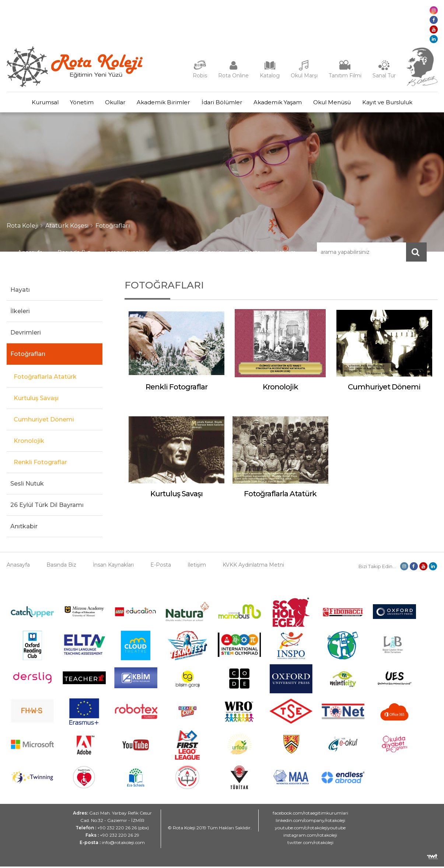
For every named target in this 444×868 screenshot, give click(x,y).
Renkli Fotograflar (40, 464)
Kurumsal (34, 103)
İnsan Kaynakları (128, 254)
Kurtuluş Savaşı (36, 400)
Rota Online (233, 76)
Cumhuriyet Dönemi (44, 421)
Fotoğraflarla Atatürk (45, 378)
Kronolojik (29, 442)
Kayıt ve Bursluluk (399, 103)
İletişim (286, 254)
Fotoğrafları (113, 227)
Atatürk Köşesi (67, 227)
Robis (200, 76)
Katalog (270, 76)
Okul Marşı (304, 76)
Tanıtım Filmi (345, 76)
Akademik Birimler (162, 103)
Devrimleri (26, 334)
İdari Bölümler (223, 103)
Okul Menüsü (340, 103)
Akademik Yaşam (282, 103)
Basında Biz (74, 254)
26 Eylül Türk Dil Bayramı (47, 506)
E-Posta (250, 254)
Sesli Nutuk (27, 485)
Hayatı (20, 291)
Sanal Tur (384, 76)
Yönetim (74, 103)
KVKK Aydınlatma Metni (253, 566)
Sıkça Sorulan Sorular (195, 254)
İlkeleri (20, 313)
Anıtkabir (24, 528)
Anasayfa (30, 254)
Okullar (110, 103)
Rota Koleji (23, 227)
